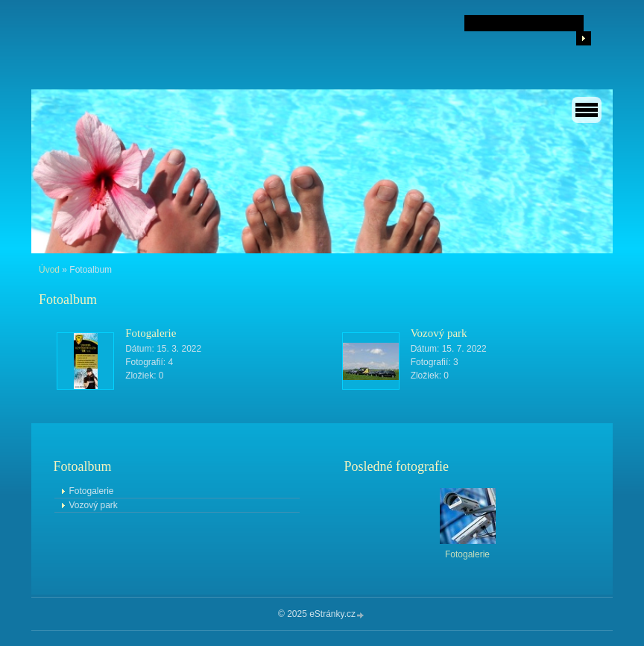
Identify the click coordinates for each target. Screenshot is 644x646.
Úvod (49, 270)
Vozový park (439, 333)
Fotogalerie (151, 333)
